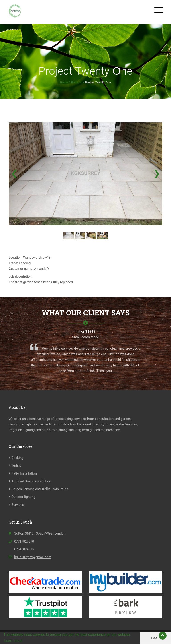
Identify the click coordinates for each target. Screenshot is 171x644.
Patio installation (23, 473)
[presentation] (14, 172)
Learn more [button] (13, 641)
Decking (16, 458)
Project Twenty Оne (98, 83)
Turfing (15, 466)
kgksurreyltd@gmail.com (33, 557)
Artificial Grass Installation (30, 481)
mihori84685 (85, 332)
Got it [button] (155, 638)
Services (16, 505)
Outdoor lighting (22, 497)
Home (64, 83)
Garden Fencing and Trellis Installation (38, 489)
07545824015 (24, 549)
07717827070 (24, 541)
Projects (77, 83)
